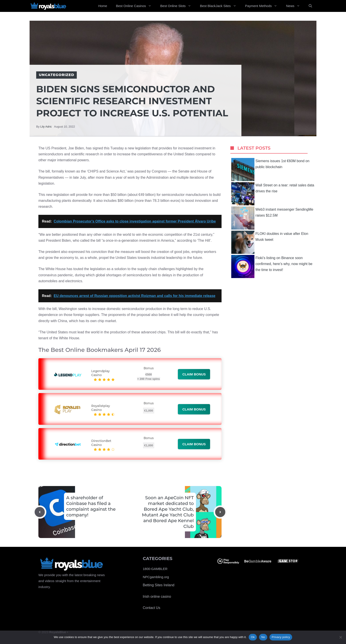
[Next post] (220, 512)
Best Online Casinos (136, 6)
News (295, 6)
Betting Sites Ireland (159, 585)
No (263, 637)
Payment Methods (263, 6)
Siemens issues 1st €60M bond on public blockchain (270, 170)
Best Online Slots (178, 6)
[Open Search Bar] (310, 6)
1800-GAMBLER (155, 569)
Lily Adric (46, 127)
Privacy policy (281, 637)
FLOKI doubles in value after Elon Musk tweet (270, 242)
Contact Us (151, 608)
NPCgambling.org (156, 577)
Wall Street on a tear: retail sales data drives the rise (273, 194)
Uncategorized (56, 75)
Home (103, 6)
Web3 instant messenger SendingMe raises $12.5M (272, 218)
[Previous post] (40, 512)
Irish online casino (157, 597)
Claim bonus (194, 374)
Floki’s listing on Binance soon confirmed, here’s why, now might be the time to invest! (272, 266)
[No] (340, 637)
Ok (253, 637)
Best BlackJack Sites (220, 6)
